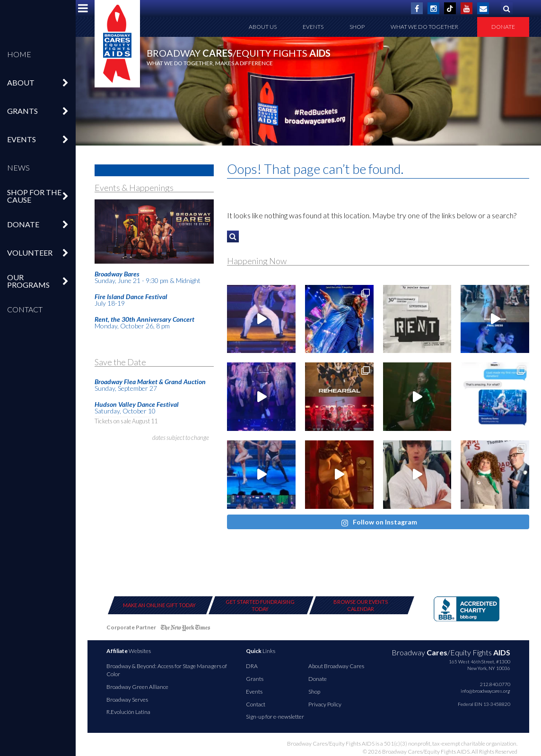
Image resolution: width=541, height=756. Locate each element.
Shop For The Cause (34, 196)
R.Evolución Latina (128, 712)
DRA (252, 666)
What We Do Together (424, 27)
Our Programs (28, 281)
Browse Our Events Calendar (361, 605)
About (21, 82)
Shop (357, 27)
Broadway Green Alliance (137, 687)
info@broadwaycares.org (485, 691)
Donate (23, 224)
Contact (25, 309)
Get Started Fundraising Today (260, 605)
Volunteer (30, 253)
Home (19, 54)
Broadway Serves (127, 700)
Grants (22, 111)
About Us (263, 27)
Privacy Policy (325, 704)
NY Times (185, 629)
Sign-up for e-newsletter (275, 717)
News (18, 168)
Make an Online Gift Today (159, 605)
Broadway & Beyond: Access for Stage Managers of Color (167, 670)
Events (22, 139)
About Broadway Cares (336, 666)
